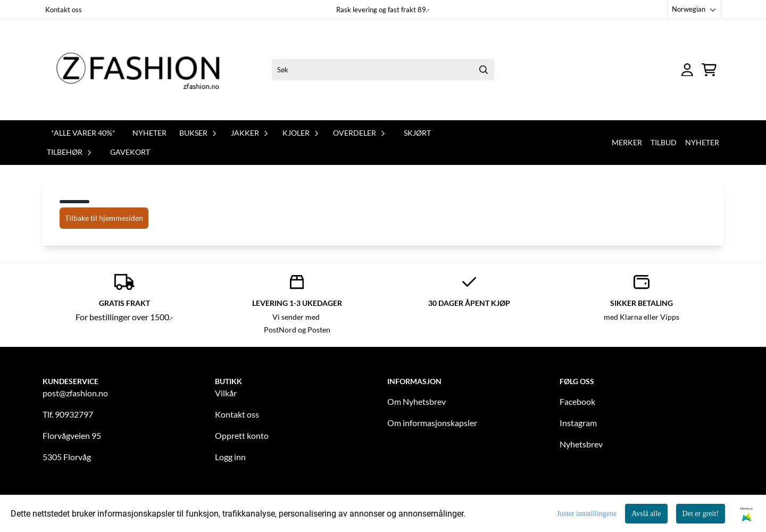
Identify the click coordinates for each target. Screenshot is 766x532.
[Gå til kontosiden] (687, 70)
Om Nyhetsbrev (417, 401)
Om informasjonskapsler (432, 423)
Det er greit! (701, 514)
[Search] (484, 70)
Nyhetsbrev (581, 444)
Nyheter (149, 133)
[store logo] (145, 70)
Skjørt (417, 133)
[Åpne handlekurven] (709, 70)
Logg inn (230, 457)
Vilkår (226, 393)
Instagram (578, 423)
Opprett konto (242, 435)
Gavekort (130, 152)
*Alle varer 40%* (83, 133)
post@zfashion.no (75, 393)
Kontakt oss (64, 10)
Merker (627, 142)
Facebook (577, 401)
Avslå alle (646, 514)
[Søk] (383, 70)
